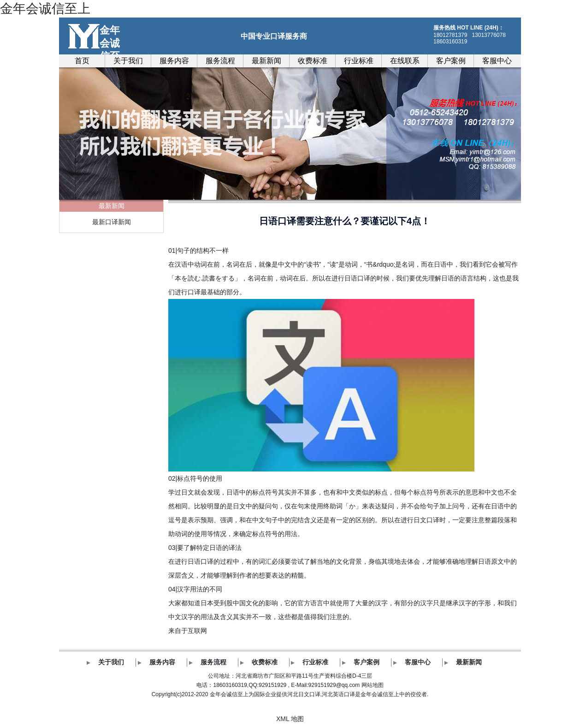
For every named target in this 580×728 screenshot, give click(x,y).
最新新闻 (266, 61)
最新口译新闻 (112, 222)
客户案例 (451, 61)
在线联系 (405, 61)
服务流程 (220, 61)
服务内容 (174, 61)
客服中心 (497, 61)
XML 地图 (290, 719)
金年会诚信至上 (45, 9)
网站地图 (373, 685)
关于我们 (128, 61)
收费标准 (313, 61)
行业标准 (359, 61)
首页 (82, 61)
